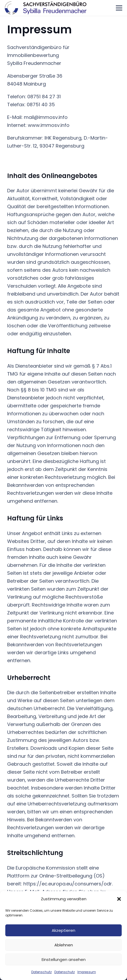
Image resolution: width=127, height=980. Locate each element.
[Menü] (119, 8)
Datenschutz (41, 972)
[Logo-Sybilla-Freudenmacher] (46, 8)
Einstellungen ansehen (64, 959)
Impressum (87, 972)
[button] (119, 899)
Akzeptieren (63, 930)
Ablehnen (64, 945)
